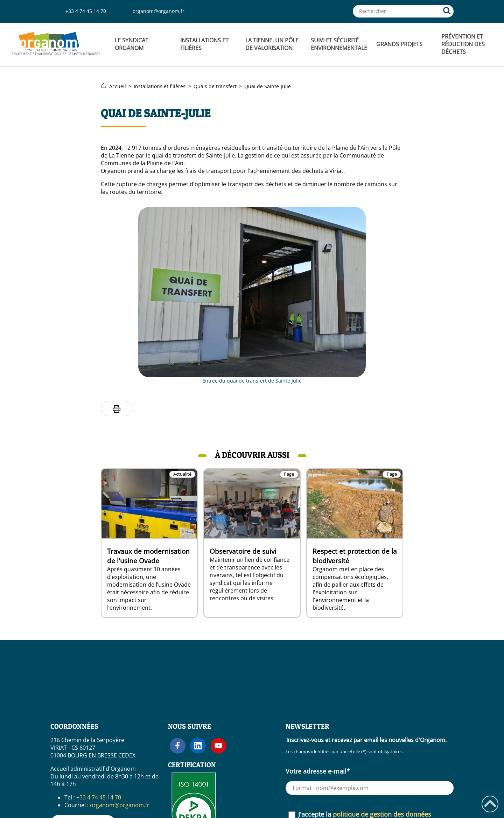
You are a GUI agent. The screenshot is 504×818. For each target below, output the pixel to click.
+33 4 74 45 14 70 (86, 11)
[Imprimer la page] (117, 409)
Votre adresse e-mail (318, 771)
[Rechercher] (447, 11)
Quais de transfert (215, 86)
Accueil (113, 86)
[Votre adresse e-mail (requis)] (370, 788)
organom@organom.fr (159, 11)
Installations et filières (160, 86)
